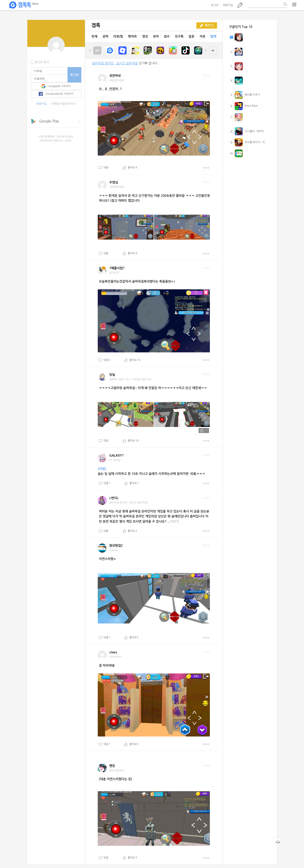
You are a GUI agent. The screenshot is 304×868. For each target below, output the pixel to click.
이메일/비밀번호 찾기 (64, 104)
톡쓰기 (240, 5)
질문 (191, 36)
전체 (94, 36)
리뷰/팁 (118, 36)
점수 (167, 36)
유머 (156, 36)
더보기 (206, 168)
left (90, 50)
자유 (202, 36)
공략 (105, 36)
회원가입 (228, 5)
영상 (145, 36)
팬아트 (133, 36)
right (205, 50)
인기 (213, 36)
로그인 (215, 5)
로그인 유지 (42, 62)
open (213, 51)
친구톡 (179, 36)
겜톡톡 (23, 5)
